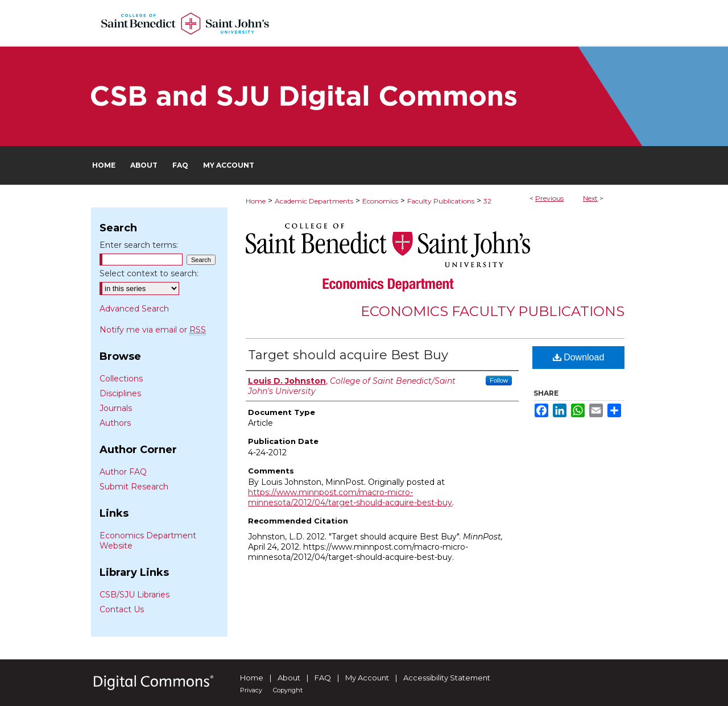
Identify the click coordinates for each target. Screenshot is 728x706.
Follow (499, 380)
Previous (549, 198)
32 (487, 201)
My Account (367, 678)
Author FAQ (123, 472)
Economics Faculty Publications (493, 311)
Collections (121, 379)
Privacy (251, 690)
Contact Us (122, 609)
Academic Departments (314, 201)
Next (590, 198)
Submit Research (134, 487)
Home (256, 201)
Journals (116, 408)
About (289, 678)
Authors (115, 423)
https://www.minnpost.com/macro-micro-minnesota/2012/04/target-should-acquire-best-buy (350, 497)
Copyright (288, 690)
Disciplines (120, 393)
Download (579, 357)
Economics (380, 201)
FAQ (323, 678)
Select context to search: (149, 273)
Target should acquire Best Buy (348, 355)
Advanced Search (134, 309)
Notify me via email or (153, 330)
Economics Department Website (148, 541)
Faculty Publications (441, 201)
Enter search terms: (139, 245)
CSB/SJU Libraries (135, 595)
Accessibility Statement (447, 678)
